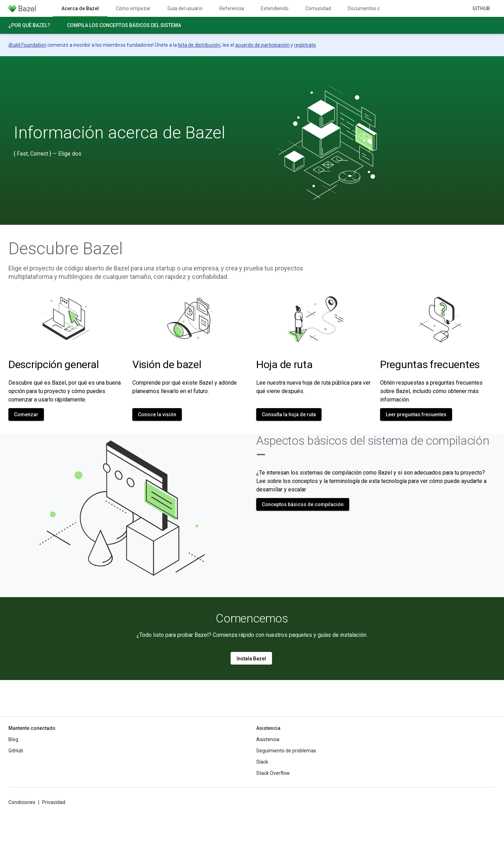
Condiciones (22, 802)
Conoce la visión (157, 414)
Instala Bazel (251, 659)
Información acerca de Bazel (120, 133)
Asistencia (268, 739)
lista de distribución (199, 45)
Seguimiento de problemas (286, 751)
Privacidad (54, 802)
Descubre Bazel (66, 249)
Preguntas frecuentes (430, 364)
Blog (13, 739)
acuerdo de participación (262, 45)
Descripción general (54, 364)
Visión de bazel (167, 364)
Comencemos (252, 618)
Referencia (232, 8)
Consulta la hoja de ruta (289, 414)
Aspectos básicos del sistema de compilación (373, 447)
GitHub (481, 8)
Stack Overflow (273, 773)
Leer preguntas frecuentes (416, 414)
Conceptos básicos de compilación (303, 504)
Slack (262, 762)
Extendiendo (275, 8)
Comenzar (26, 414)
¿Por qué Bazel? (29, 25)
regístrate (305, 45)
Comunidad (318, 8)
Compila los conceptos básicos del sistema (124, 25)
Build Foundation (28, 45)
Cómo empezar (133, 8)
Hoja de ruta (284, 364)
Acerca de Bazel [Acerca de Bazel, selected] (80, 8)
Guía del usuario (185, 8)
